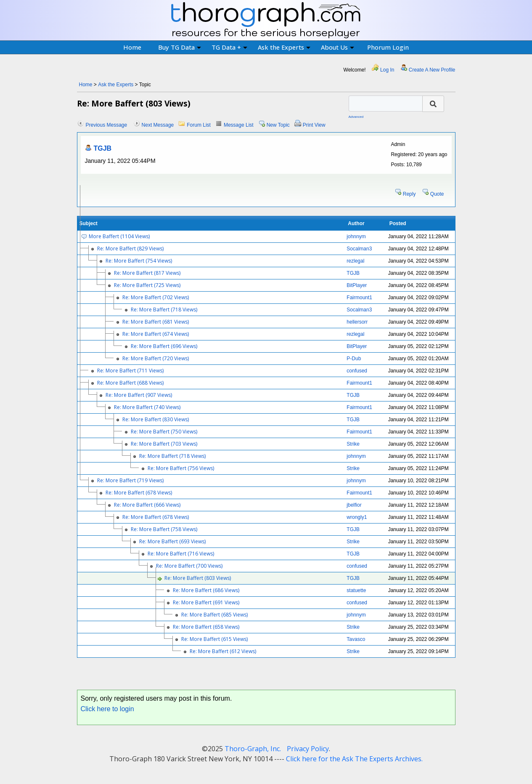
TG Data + (229, 47)
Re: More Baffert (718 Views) (164, 310)
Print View (314, 125)
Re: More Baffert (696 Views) (164, 346)
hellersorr (357, 322)
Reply (409, 194)
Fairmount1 (359, 298)
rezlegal (355, 261)
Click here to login (107, 709)
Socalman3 (359, 249)
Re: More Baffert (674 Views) (156, 334)
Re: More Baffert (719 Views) (130, 480)
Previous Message (107, 125)
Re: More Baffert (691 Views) (206, 602)
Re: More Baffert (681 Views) (156, 322)
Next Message (158, 125)
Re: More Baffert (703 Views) (164, 444)
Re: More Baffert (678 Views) (139, 493)
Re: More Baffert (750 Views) (164, 432)
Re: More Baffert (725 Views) (147, 285)
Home (132, 47)
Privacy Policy (308, 749)
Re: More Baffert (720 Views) (156, 358)
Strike (353, 444)
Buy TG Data (180, 47)
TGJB (103, 148)
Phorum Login (388, 47)
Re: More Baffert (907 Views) (139, 395)
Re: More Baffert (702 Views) (156, 297)
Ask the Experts (284, 47)
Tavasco (356, 639)
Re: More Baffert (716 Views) (181, 554)
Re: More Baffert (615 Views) (214, 639)
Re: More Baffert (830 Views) (156, 419)
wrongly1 (357, 517)
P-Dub (354, 359)
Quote (437, 194)
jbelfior (354, 505)
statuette (356, 590)
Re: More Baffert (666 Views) (147, 505)
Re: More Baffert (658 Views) (206, 627)
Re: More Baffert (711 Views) (130, 371)
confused (357, 371)
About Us (337, 47)
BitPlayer (357, 285)
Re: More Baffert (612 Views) (223, 651)
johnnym (356, 237)
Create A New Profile (432, 70)
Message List (239, 125)
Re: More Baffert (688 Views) (130, 383)
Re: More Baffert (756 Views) (181, 468)
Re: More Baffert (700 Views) (189, 566)
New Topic (278, 125)
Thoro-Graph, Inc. (253, 749)
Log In (387, 70)
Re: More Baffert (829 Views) (130, 248)
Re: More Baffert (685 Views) (214, 615)
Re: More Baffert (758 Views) (164, 529)
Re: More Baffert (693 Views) (172, 541)
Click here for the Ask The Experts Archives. (354, 759)
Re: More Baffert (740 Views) (147, 407)
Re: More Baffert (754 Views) (139, 261)
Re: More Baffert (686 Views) (206, 590)
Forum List (199, 125)
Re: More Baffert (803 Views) (198, 578)
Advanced (356, 117)
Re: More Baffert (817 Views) (147, 273)
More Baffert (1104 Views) (119, 236)
